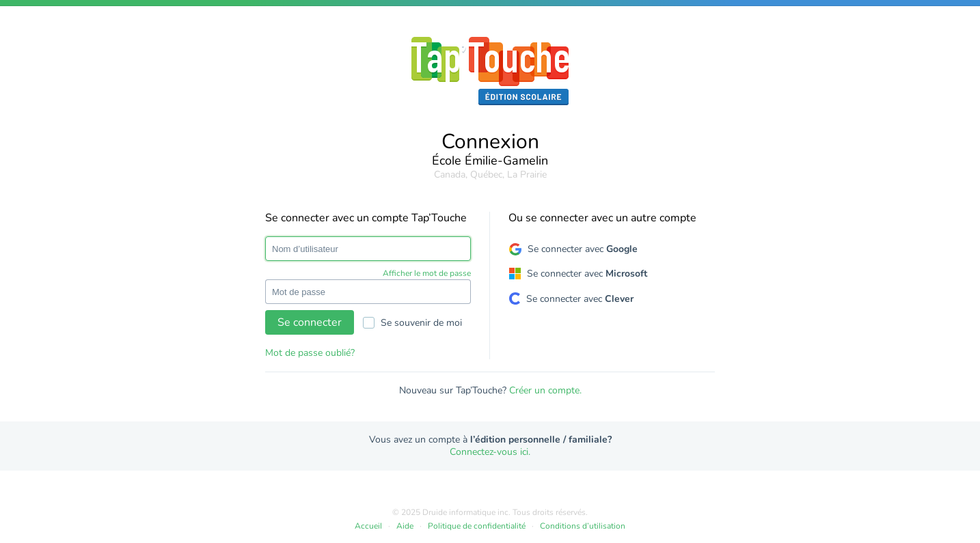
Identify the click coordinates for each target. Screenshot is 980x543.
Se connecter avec (583, 249)
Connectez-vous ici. (490, 452)
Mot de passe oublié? (310, 353)
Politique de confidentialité (477, 526)
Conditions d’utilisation (583, 526)
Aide (405, 526)
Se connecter (310, 322)
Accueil (368, 526)
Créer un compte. (545, 390)
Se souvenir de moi (412, 323)
